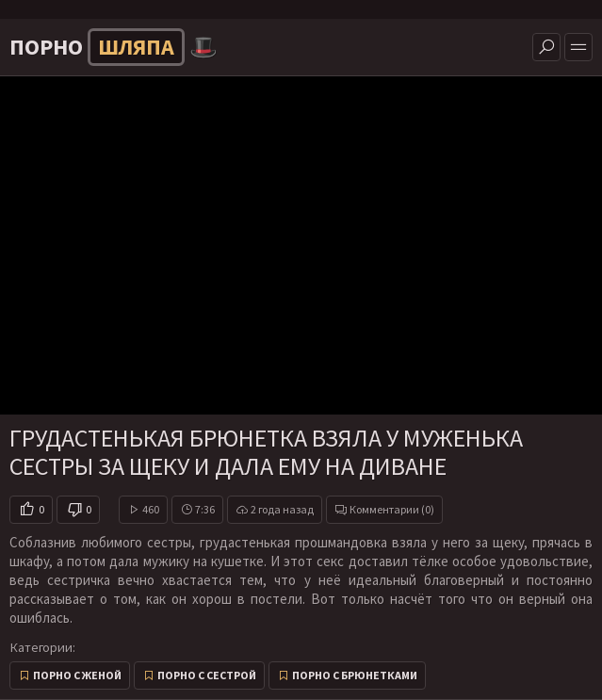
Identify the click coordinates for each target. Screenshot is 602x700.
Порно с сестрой (207, 675)
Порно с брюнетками (355, 675)
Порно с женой (77, 675)
